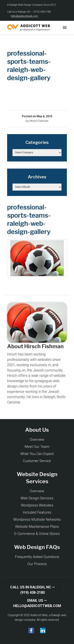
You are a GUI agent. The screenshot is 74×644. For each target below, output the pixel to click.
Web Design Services (37, 498)
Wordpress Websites (37, 505)
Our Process (37, 564)
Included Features (37, 512)
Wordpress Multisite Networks (37, 519)
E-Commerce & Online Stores (37, 534)
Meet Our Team (37, 447)
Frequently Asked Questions (37, 557)
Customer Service (37, 461)
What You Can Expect (37, 454)
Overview (37, 440)
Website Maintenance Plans (37, 527)
